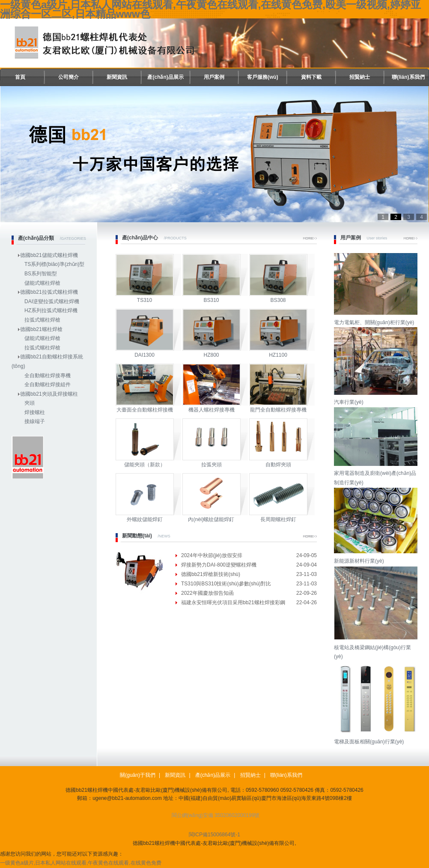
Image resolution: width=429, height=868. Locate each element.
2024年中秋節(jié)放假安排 (212, 555)
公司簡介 (69, 77)
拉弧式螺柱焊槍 (42, 320)
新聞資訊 (117, 77)
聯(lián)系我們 (408, 77)
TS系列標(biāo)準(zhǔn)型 (54, 264)
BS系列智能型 (41, 274)
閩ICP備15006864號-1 (214, 835)
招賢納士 (360, 77)
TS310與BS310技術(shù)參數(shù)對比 (226, 584)
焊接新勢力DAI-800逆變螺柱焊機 (219, 565)
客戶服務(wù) (263, 77)
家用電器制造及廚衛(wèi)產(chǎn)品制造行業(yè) (377, 473)
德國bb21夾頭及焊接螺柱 (49, 394)
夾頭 (30, 403)
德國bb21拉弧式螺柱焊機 (49, 292)
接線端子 (35, 421)
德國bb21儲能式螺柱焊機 (49, 255)
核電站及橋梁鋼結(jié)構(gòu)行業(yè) (377, 647)
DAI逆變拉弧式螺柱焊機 (52, 301)
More (310, 238)
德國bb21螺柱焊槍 (41, 329)
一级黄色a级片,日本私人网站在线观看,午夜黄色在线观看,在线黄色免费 (81, 863)
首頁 (20, 77)
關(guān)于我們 (138, 775)
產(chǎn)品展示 (165, 77)
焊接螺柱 (35, 412)
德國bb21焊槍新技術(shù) (211, 574)
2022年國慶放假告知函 (207, 593)
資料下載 (311, 77)
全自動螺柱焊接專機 (48, 376)
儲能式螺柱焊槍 (42, 283)
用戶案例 (214, 77)
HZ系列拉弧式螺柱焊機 (51, 310)
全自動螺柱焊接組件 (48, 385)
